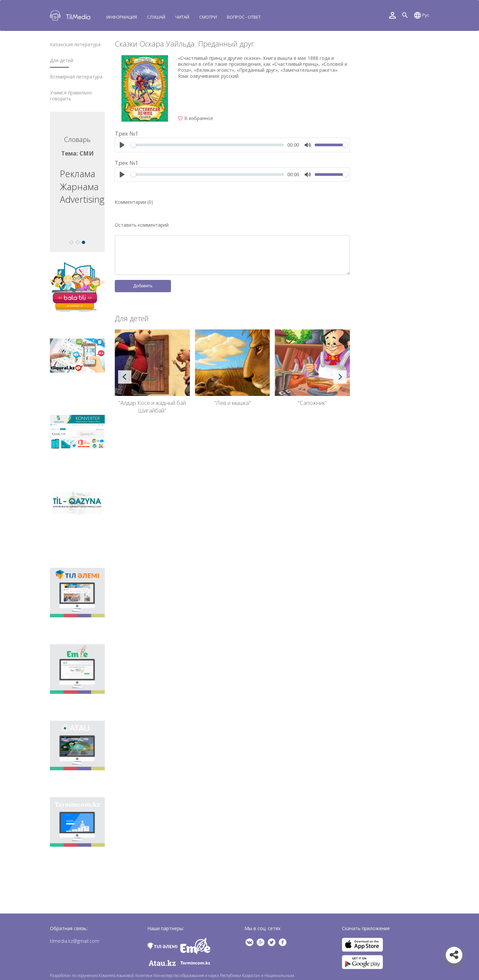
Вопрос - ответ (244, 17)
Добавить (143, 286)
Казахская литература (75, 45)
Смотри (208, 17)
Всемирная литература (76, 77)
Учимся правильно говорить (71, 96)
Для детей (62, 61)
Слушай (156, 17)
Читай (182, 17)
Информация (122, 17)
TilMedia (72, 15)
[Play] (122, 145)
